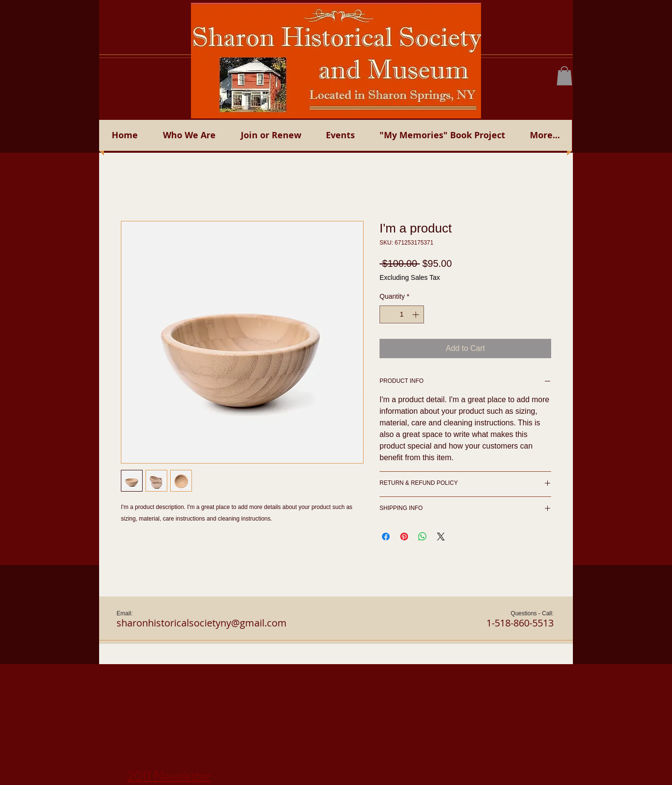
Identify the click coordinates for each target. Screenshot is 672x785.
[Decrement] (387, 314)
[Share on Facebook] (386, 537)
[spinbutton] (402, 314)
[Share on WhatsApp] (423, 537)
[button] (564, 76)
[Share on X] (441, 537)
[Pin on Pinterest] (404, 537)
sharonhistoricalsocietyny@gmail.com (202, 623)
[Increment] (416, 314)
